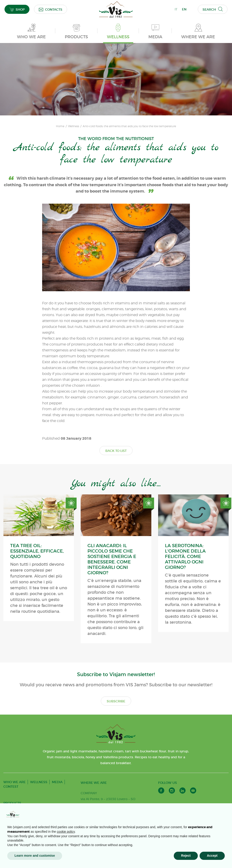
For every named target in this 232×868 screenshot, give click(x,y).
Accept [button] (212, 856)
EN (184, 9)
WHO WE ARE (14, 782)
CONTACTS (51, 9)
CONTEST (11, 787)
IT (176, 9)
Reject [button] (186, 856)
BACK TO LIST (116, 451)
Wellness (74, 126)
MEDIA (57, 782)
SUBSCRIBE (116, 701)
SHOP (17, 9)
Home (60, 126)
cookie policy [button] (66, 832)
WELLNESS (39, 782)
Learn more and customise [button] (35, 856)
